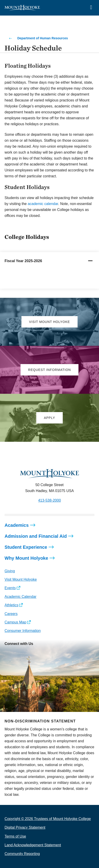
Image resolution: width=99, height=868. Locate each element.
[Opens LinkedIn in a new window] (28, 654)
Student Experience (26, 547)
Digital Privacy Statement (25, 827)
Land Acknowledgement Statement (33, 845)
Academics (17, 525)
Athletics (11, 605)
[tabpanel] (49, 279)
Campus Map (15, 622)
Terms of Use (15, 836)
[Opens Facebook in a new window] (18, 654)
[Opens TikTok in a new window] (49, 654)
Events (10, 588)
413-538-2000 (49, 500)
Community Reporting (22, 854)
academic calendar (43, 204)
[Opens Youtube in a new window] (38, 654)
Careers (11, 614)
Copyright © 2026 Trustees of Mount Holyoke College (48, 819)
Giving (10, 571)
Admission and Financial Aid (36, 536)
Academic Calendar (21, 597)
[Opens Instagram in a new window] (8, 654)
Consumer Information (23, 631)
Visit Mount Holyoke (21, 579)
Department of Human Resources (43, 38)
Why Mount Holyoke (26, 558)
